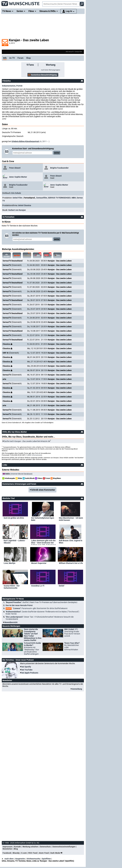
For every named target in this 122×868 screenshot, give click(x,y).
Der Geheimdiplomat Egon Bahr (43, 519)
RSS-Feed (33, 853)
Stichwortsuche (33, 859)
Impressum (7, 847)
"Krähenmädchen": (42, 613)
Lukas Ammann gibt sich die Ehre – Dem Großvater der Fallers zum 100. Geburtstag (44, 542)
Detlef (62, 586)
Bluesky (16, 853)
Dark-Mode (57, 853)
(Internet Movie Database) (19, 474)
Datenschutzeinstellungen (64, 847)
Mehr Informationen (35, 455)
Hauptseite (20, 859)
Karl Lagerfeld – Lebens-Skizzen (15, 542)
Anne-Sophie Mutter (18, 177)
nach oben (8, 859)
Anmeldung (77, 689)
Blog (16, 849)
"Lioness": (37, 608)
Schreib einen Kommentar (43, 490)
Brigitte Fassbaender (59, 168)
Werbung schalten (30, 847)
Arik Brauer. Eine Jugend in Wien (71, 542)
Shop (28, 58)
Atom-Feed (44, 853)
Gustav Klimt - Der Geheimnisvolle (12, 587)
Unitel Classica (25, 205)
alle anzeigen (7, 255)
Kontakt (17, 847)
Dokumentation (9, 86)
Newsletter (7, 849)
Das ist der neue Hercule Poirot (19, 605)
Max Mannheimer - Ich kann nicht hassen (71, 519)
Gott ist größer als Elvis (14, 518)
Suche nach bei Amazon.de (27, 441)
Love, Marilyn (10, 563)
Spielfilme (46, 859)
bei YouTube (27, 670)
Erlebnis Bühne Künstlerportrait (25, 141)
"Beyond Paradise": (41, 602)
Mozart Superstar (39, 563)
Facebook (7, 853)
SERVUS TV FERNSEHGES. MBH (62, 198)
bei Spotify (26, 667)
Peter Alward (15, 168)
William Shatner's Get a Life (71, 563)
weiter (57, 153)
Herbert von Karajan (17, 210)
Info (5, 58)
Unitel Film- (18, 198)
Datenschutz (45, 847)
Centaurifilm (42, 198)
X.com (24, 853)
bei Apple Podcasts (30, 673)
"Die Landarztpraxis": (40, 618)
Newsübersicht (11, 622)
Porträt (19, 86)
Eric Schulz (16, 193)
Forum (20, 58)
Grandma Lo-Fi (38, 586)
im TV (12, 58)
